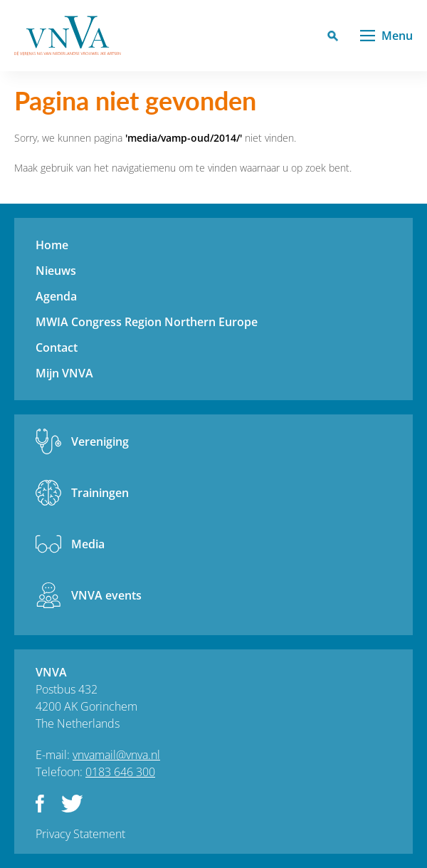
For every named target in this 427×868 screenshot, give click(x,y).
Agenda (56, 296)
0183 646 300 (120, 772)
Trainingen (100, 493)
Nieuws (56, 271)
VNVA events (106, 595)
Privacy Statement (80, 834)
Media (88, 544)
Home (52, 245)
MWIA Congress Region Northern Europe (147, 322)
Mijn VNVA (64, 373)
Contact (57, 347)
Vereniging (100, 441)
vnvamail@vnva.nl (116, 755)
